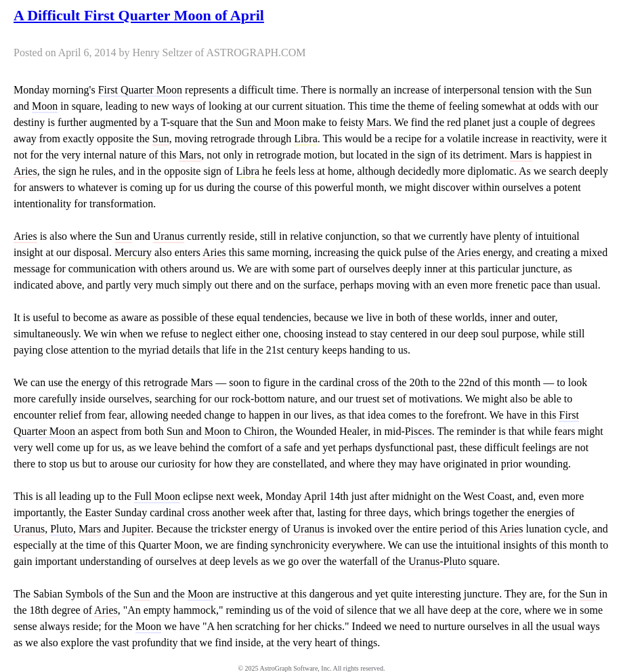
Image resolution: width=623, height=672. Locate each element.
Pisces (418, 431)
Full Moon (157, 496)
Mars (378, 122)
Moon (45, 106)
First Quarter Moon (140, 90)
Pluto (62, 529)
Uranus (169, 236)
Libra (306, 139)
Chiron (259, 431)
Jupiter (136, 529)
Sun (583, 90)
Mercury (133, 252)
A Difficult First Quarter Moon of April (139, 15)
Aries (25, 171)
